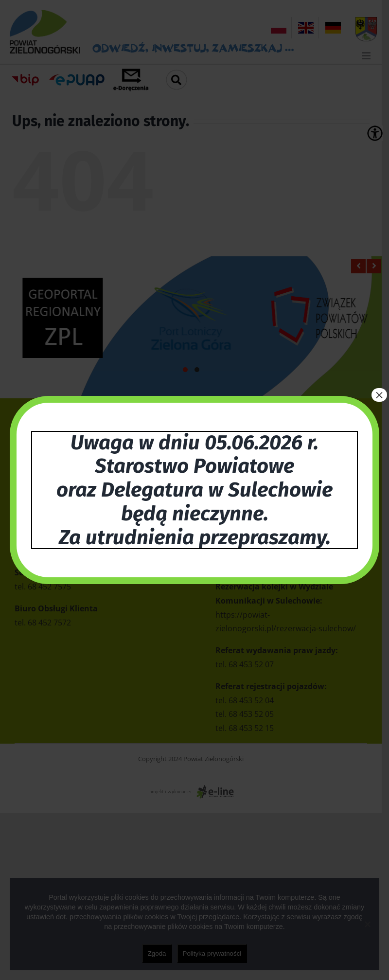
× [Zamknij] (379, 395)
